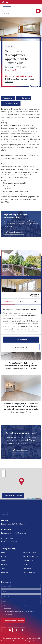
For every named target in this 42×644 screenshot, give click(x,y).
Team (3, 569)
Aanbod (4, 552)
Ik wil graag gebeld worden (13, 621)
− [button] (4, 475)
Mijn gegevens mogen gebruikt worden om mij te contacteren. (18, 607)
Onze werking (28, 569)
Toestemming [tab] (8, 301)
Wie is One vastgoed (30, 552)
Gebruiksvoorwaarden (8, 641)
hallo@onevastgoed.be (10, 541)
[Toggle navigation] (38, 11)
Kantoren (5, 573)
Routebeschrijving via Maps (13, 495)
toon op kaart (11, 70)
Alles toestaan (21, 340)
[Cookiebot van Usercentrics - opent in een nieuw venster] (30, 295)
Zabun (31, 638)
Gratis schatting (29, 573)
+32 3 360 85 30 (8, 539)
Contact (4, 561)
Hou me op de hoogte (30, 556)
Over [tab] (35, 301)
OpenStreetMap (30, 499)
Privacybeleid (20, 641)
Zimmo (37, 638)
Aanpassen (21, 347)
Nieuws (25, 565)
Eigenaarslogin (28, 561)
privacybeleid (8, 614)
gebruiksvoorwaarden (23, 612)
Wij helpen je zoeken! (14, 232)
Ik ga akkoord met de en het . (19, 613)
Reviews (4, 565)
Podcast (4, 556)
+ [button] (4, 472)
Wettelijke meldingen (32, 641)
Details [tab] (22, 301)
